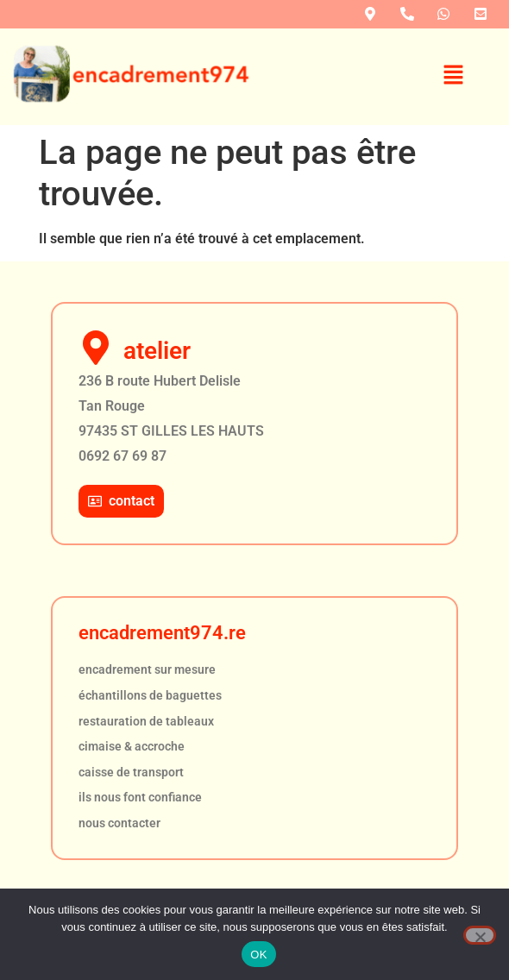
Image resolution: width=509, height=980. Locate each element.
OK (258, 955)
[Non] (480, 935)
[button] (454, 77)
